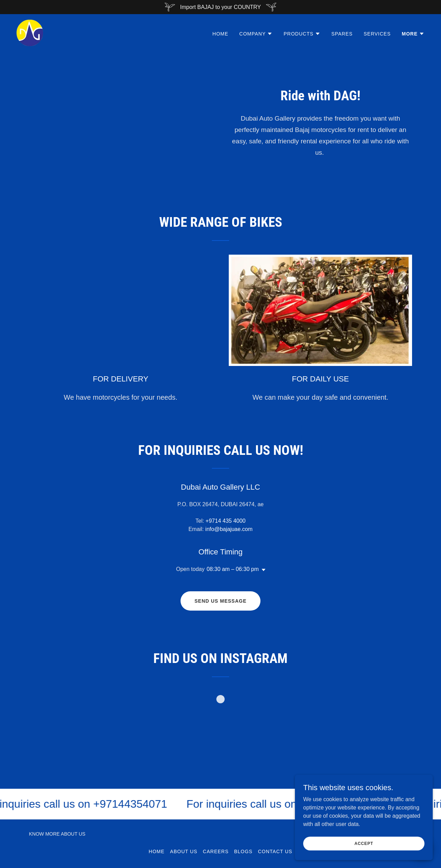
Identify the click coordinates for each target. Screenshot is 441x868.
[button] (256, 34)
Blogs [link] (243, 851)
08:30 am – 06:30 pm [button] (233, 569)
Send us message (220, 601)
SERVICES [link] (377, 34)
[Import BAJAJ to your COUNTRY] (220, 7)
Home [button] (157, 851)
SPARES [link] (342, 34)
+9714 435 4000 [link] (226, 521)
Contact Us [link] (275, 851)
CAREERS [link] (216, 851)
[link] (30, 33)
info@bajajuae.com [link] (229, 529)
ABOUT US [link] (184, 851)
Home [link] (220, 34)
